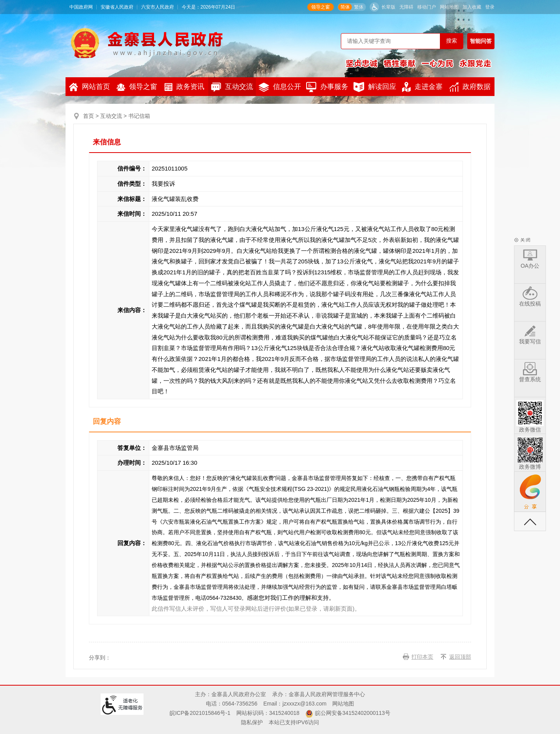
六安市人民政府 (158, 7)
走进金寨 (422, 87)
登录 (490, 7)
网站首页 (89, 87)
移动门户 (427, 7)
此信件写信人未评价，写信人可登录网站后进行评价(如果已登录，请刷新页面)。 (256, 609)
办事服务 (327, 87)
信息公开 (280, 87)
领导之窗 (321, 7)
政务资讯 (184, 87)
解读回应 (375, 87)
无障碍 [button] (406, 7)
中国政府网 (81, 7)
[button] (383, 7)
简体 (345, 7)
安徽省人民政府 (117, 7)
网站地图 (449, 7)
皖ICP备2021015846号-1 (200, 713)
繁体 (359, 7)
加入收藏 (472, 7)
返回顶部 (460, 657)
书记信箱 (139, 116)
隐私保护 (252, 722)
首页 (89, 116)
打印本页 (422, 657)
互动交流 (232, 87)
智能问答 (481, 41)
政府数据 (470, 87)
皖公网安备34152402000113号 (353, 713)
